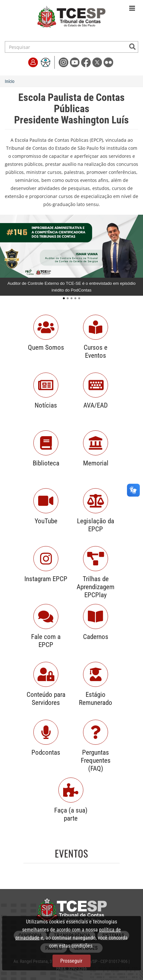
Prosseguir (71, 961)
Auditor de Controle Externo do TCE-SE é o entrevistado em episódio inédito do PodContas (71, 287)
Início (10, 81)
